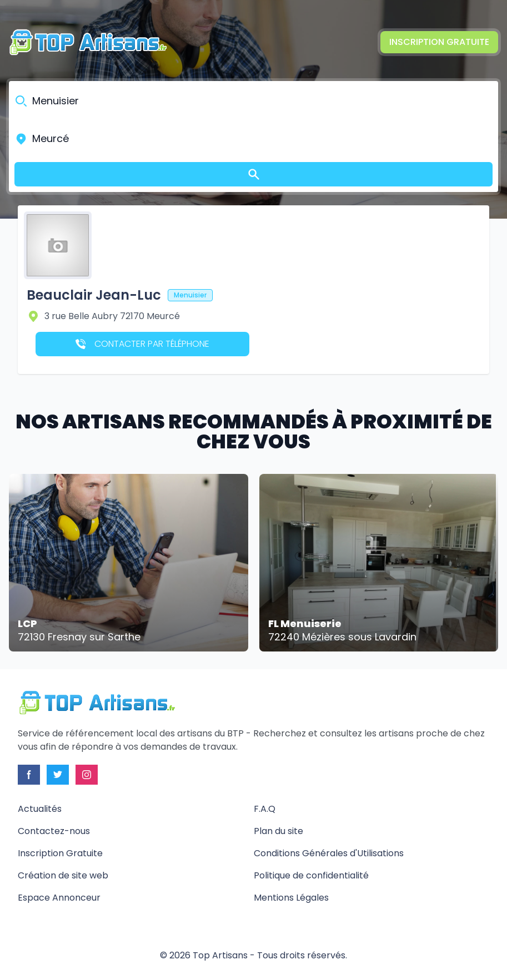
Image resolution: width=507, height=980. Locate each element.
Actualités (40, 809)
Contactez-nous (54, 831)
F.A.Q (265, 809)
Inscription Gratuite (439, 42)
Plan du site (278, 831)
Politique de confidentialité (311, 875)
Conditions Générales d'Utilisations (329, 853)
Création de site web (63, 875)
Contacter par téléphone (142, 344)
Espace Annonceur (59, 898)
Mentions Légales (291, 898)
